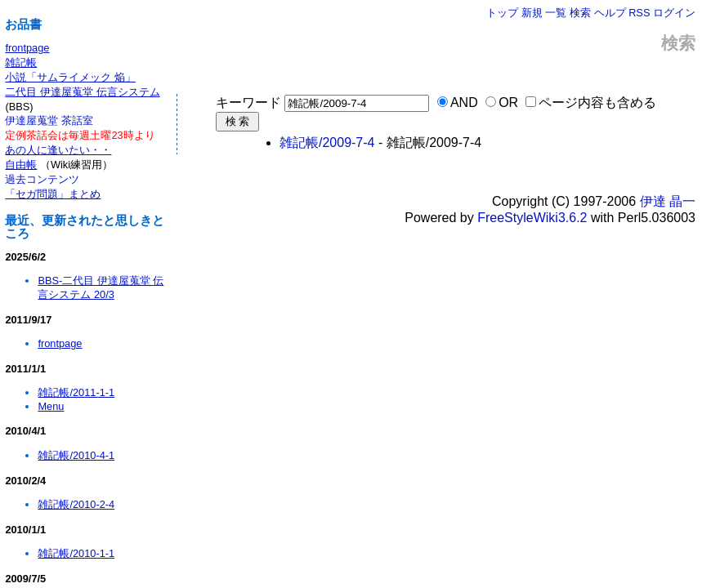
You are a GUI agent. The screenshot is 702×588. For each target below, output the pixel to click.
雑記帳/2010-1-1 (76, 553)
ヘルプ (610, 13)
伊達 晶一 (668, 201)
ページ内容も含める (597, 102)
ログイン (674, 13)
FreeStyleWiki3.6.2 (532, 218)
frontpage (27, 48)
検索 (580, 13)
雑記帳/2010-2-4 (76, 504)
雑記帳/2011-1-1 (76, 392)
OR (508, 102)
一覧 (556, 13)
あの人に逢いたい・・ (58, 150)
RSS (639, 13)
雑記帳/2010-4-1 (76, 455)
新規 (532, 13)
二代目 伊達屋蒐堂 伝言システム (82, 92)
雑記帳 (21, 62)
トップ (502, 13)
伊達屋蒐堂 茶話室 (49, 120)
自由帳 (21, 165)
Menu (51, 406)
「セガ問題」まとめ (53, 194)
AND (464, 102)
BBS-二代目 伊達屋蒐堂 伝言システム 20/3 (101, 287)
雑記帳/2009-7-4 (327, 143)
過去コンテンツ (42, 179)
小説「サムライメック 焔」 (70, 77)
